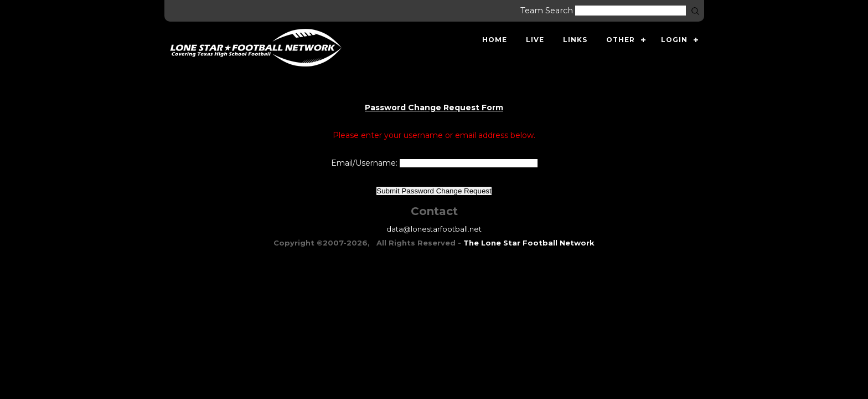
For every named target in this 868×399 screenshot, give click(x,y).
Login (674, 40)
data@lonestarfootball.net (434, 229)
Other (621, 40)
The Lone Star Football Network (529, 243)
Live (535, 40)
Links (575, 40)
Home (495, 40)
